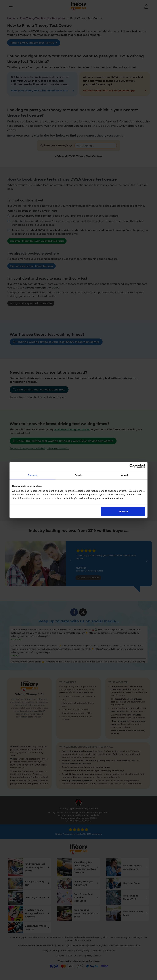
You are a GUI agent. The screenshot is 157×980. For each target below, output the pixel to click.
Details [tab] (78, 475)
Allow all (123, 511)
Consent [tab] (33, 475)
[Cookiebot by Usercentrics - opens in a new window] (132, 466)
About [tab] (124, 475)
